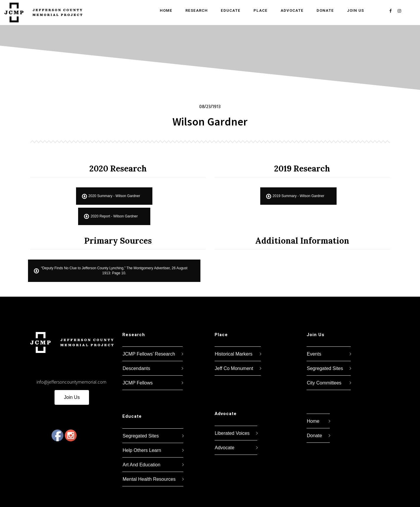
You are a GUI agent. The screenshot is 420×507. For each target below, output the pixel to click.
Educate (226, 10)
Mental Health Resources (149, 479)
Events (314, 354)
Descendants (136, 368)
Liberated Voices (232, 433)
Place (256, 10)
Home (162, 10)
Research (192, 10)
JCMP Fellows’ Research (149, 354)
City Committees (324, 383)
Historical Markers (234, 354)
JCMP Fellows (138, 383)
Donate (321, 10)
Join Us (351, 10)
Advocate (288, 10)
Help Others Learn (142, 450)
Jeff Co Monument (234, 368)
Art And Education (141, 465)
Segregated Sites (141, 436)
